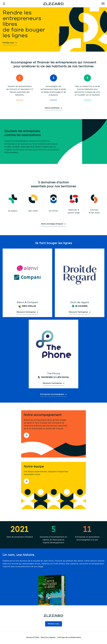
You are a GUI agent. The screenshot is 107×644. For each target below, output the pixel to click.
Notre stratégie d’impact (52, 224)
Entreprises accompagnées (52, 394)
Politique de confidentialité (69, 637)
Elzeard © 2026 (33, 637)
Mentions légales (48, 637)
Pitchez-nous (8, 43)
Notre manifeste (52, 108)
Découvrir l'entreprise (26, 312)
